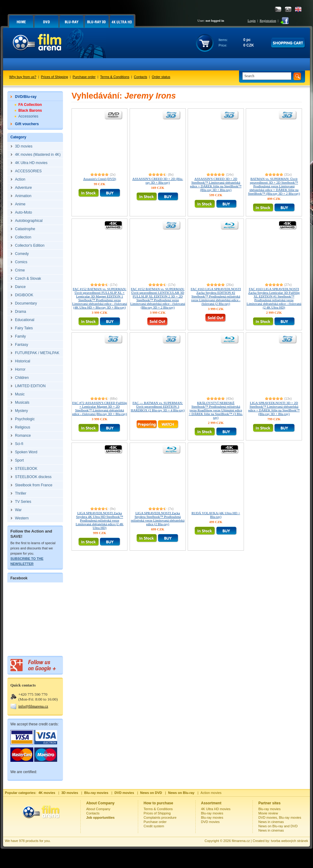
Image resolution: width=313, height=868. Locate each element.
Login (252, 21)
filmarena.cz (241, 841)
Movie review (268, 813)
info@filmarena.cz (33, 706)
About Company (98, 809)
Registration (268, 21)
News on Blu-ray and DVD (278, 826)
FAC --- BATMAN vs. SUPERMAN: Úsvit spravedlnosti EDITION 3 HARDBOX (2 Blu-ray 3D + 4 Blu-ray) (158, 406)
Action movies (211, 793)
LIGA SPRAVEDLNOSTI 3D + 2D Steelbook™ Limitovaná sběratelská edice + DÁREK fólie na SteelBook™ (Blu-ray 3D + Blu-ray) (274, 408)
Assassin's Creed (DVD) (100, 179)
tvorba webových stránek (289, 841)
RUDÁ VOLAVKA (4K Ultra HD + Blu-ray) (216, 515)
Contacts (140, 77)
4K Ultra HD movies (216, 809)
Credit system (154, 826)
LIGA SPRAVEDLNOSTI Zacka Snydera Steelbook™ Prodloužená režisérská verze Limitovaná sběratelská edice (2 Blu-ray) (158, 518)
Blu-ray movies (212, 813)
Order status (161, 77)
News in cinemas (271, 822)
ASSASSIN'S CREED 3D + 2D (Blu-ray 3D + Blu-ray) (158, 181)
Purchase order (84, 77)
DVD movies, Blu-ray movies (280, 817)
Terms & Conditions (115, 77)
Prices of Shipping (55, 77)
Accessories (28, 116)
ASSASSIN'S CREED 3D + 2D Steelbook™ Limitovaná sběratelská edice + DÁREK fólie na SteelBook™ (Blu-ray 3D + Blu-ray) (216, 184)
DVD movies (210, 822)
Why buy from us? (23, 77)
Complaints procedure (160, 817)
